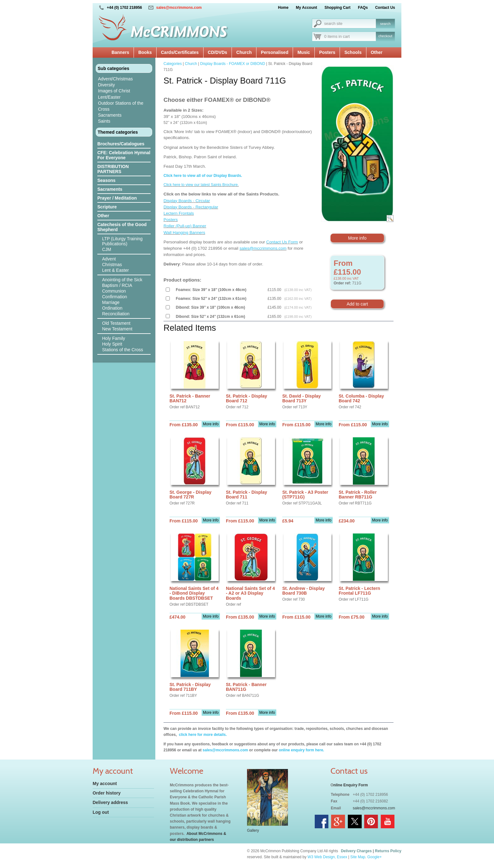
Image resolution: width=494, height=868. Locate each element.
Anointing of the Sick (122, 280)
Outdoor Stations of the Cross (121, 106)
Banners (120, 52)
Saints (104, 121)
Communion (114, 291)
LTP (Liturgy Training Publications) (122, 241)
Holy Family (114, 338)
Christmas (112, 265)
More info (357, 238)
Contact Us (385, 8)
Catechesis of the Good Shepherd (122, 227)
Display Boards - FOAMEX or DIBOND (233, 64)
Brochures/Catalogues (121, 144)
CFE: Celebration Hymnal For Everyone (124, 155)
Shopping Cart (338, 8)
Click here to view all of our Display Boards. (203, 176)
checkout (385, 36)
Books (145, 52)
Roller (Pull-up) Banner (185, 226)
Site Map (358, 857)
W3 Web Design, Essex (327, 857)
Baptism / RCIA (117, 285)
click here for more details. (202, 735)
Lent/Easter (109, 97)
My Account (307, 8)
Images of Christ (114, 91)
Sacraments (110, 115)
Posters (327, 52)
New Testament (117, 329)
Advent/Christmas (115, 79)
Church (244, 52)
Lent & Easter (115, 270)
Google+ (375, 857)
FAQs (363, 8)
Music (304, 52)
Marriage (111, 302)
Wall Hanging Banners (184, 233)
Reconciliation (116, 314)
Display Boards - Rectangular (191, 207)
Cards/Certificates (180, 52)
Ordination (112, 308)
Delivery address (110, 802)
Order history (107, 793)
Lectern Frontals (179, 213)
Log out (101, 812)
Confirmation (115, 297)
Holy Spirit (112, 344)
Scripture (107, 207)
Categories (173, 64)
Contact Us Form (282, 242)
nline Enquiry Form (350, 785)
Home (283, 8)
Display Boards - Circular (187, 201)
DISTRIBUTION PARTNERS (113, 169)
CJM (107, 249)
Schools (353, 52)
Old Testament (116, 323)
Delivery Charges (356, 851)
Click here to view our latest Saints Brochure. (201, 185)
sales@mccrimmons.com (179, 8)
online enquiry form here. (302, 750)
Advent (109, 259)
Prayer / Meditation (117, 198)
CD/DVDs (218, 52)
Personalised (275, 52)
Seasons (106, 180)
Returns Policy (388, 851)
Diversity (106, 85)
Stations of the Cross (123, 350)
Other (377, 52)
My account (105, 784)
